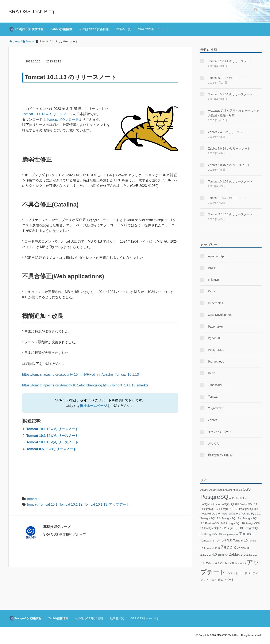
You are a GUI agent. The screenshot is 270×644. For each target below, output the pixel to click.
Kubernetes (216, 303)
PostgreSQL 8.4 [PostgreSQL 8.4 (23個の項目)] (249, 509)
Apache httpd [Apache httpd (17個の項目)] (217, 490)
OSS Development (220, 315)
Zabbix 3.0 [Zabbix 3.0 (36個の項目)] (244, 548)
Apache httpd (217, 256)
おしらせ (214, 443)
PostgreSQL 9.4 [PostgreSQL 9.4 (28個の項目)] (232, 518)
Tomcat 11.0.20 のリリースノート (230, 198)
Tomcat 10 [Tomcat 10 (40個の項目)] (240, 540)
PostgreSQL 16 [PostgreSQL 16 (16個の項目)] (231, 535)
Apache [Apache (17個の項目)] (205, 490)
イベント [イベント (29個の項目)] (232, 573)
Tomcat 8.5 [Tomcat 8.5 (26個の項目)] (207, 541)
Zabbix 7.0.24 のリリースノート (229, 149)
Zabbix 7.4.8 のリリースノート (228, 132)
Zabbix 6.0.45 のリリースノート (229, 165)
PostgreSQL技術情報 (26, 30)
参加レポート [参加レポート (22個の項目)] (226, 580)
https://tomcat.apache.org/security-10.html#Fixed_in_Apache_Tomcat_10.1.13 (80, 375)
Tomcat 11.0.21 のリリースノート (230, 61)
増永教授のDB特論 (220, 455)
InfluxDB (214, 280)
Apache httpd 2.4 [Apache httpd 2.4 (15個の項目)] (233, 490)
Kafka (212, 291)
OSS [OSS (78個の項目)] (247, 489)
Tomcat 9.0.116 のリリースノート (230, 214)
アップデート (119, 504)
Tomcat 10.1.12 (71, 504)
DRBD (212, 268)
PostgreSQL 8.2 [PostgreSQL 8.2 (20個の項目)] (209, 509)
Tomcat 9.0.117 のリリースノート (230, 78)
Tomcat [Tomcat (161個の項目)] (247, 534)
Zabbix (212, 420)
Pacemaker (215, 327)
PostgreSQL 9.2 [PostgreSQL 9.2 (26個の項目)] (251, 514)
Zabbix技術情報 (61, 29)
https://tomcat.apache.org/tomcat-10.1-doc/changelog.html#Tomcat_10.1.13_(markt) (85, 385)
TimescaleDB (217, 385)
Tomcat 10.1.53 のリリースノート (230, 181)
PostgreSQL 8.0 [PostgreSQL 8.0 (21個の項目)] (230, 504)
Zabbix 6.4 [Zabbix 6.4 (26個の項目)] (213, 563)
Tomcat (32, 499)
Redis (212, 373)
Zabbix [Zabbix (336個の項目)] (228, 547)
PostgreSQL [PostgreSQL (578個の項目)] (216, 497)
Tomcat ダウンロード (63, 119)
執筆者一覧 (124, 29)
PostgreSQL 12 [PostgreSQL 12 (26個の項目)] (214, 528)
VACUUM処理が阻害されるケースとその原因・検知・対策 (234, 113)
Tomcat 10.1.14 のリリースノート (52, 436)
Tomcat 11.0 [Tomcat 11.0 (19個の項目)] (213, 548)
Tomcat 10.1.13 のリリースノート (48, 114)
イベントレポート (220, 432)
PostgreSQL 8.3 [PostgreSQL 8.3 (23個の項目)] (229, 509)
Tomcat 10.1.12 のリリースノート (52, 429)
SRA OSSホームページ (153, 29)
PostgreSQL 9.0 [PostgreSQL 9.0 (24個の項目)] (210, 514)
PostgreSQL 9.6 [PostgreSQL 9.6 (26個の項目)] (215, 523)
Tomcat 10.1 (48, 504)
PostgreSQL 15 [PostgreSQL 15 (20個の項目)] (213, 535)
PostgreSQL (216, 350)
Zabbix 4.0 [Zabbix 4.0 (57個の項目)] (209, 554)
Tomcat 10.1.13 (96, 504)
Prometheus (216, 362)
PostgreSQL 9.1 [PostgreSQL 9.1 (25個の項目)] (230, 514)
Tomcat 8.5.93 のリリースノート (51, 449)
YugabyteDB (216, 408)
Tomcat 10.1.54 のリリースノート (230, 94)
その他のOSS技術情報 (94, 29)
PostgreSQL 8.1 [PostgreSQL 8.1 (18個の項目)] (249, 504)
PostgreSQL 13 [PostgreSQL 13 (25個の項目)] (233, 528)
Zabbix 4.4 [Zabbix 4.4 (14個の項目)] (223, 555)
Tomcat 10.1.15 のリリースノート (52, 442)
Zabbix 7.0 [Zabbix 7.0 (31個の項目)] (227, 563)
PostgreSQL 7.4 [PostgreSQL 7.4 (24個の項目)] (210, 504)
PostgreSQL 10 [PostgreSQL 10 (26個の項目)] (235, 523)
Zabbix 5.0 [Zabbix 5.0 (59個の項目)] (237, 554)
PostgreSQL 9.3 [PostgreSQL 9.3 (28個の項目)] (211, 518)
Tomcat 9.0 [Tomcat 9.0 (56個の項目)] (224, 540)
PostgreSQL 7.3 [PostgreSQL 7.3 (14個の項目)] (240, 498)
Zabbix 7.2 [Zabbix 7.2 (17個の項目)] (240, 563)
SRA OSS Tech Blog (31, 11)
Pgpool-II (214, 338)
